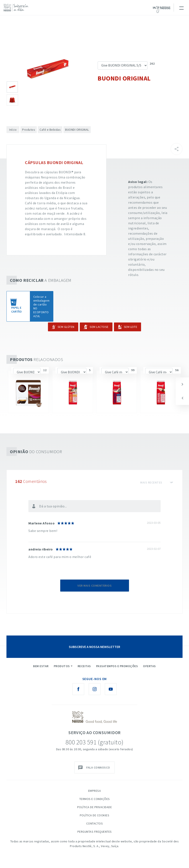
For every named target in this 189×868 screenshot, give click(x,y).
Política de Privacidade (95, 807)
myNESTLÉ (162, 9)
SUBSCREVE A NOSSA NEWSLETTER (94, 647)
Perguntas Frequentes (95, 832)
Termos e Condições (95, 799)
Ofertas (149, 666)
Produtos (29, 130)
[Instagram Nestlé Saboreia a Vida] (95, 689)
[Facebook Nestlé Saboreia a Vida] (78, 689)
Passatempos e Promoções (117, 666)
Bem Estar (41, 666)
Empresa (95, 791)
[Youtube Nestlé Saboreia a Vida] (111, 689)
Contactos (95, 823)
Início (13, 130)
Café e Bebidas (50, 130)
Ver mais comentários (94, 586)
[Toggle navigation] (181, 8)
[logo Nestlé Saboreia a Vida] (17, 8)
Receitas (84, 666)
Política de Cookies (95, 815)
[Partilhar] (177, 149)
